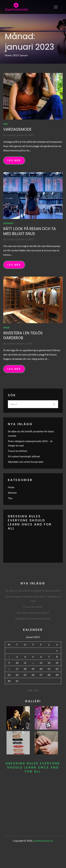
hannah (11, 135)
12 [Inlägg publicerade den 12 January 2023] (33, 663)
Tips (5, 124)
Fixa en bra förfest (18, 451)
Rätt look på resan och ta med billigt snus (30, 231)
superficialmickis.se (43, 841)
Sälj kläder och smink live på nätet (26, 462)
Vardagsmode (17, 129)
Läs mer (14, 160)
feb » (36, 690)
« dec (30, 690)
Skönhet (8, 223)
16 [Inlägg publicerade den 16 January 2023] (9, 669)
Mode (7, 328)
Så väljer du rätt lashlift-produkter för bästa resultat (33, 591)
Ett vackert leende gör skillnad (24, 456)
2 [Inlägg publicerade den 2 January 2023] (9, 657)
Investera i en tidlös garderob (23, 335)
